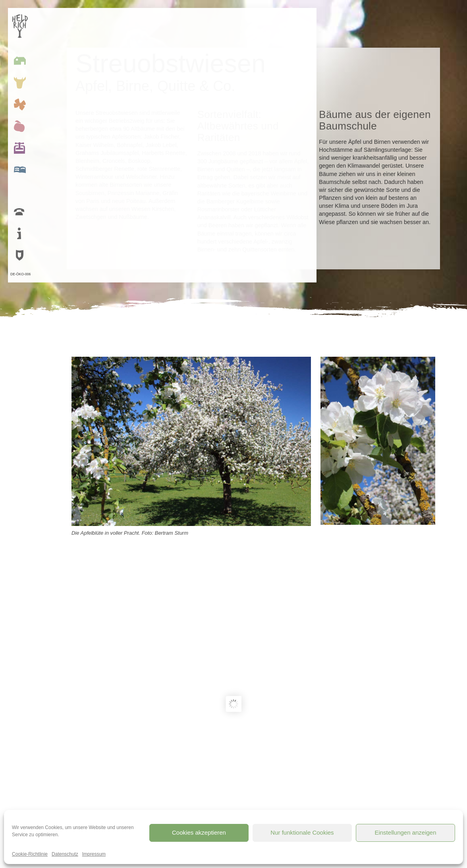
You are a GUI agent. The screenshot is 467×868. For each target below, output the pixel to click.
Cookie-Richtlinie (30, 854)
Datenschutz (65, 854)
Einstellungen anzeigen (405, 832)
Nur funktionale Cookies (302, 832)
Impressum (94, 854)
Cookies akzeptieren (199, 832)
